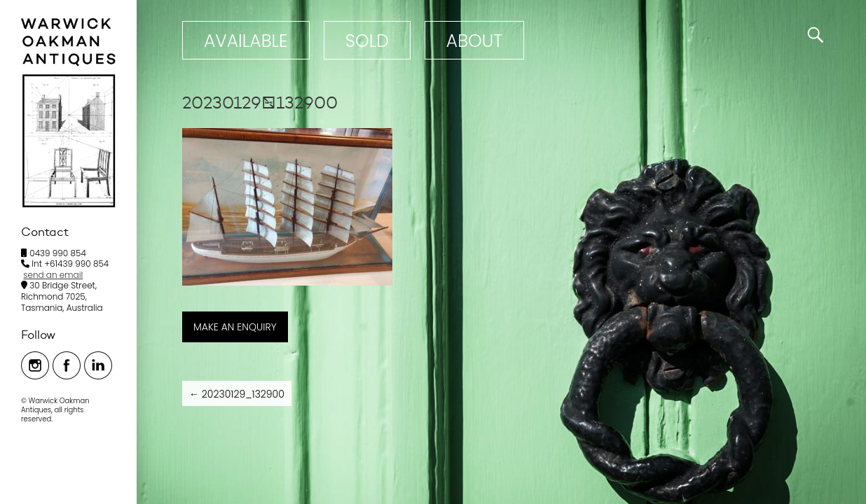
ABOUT (474, 41)
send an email (53, 275)
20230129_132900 (237, 394)
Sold (367, 41)
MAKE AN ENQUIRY (235, 327)
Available (246, 41)
